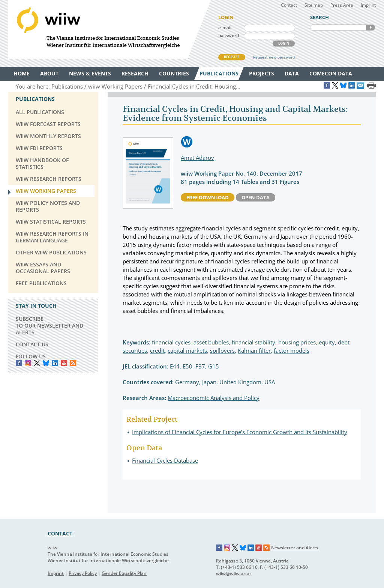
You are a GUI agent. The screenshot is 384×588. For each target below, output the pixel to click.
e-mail (225, 28)
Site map (314, 5)
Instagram (227, 548)
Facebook (19, 363)
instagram (28, 363)
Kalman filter (254, 350)
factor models (292, 350)
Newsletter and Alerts (295, 548)
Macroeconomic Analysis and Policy (214, 398)
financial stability (253, 342)
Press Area (342, 5)
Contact (289, 5)
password (229, 35)
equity (327, 342)
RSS (73, 363)
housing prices (297, 342)
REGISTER (232, 57)
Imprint (368, 5)
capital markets (187, 350)
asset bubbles (211, 342)
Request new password (274, 57)
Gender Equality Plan (124, 573)
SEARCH (370, 28)
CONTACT (60, 533)
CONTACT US (32, 344)
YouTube (64, 363)
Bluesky (46, 363)
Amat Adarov (197, 158)
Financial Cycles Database (165, 460)
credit (157, 350)
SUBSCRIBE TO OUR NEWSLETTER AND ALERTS (49, 326)
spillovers (222, 350)
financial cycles (171, 342)
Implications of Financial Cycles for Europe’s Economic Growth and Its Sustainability (240, 432)
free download (208, 197)
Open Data (256, 197)
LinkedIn (55, 363)
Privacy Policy (83, 573)
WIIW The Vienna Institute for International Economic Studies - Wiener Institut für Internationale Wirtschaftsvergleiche (109, 29)
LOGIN (284, 43)
